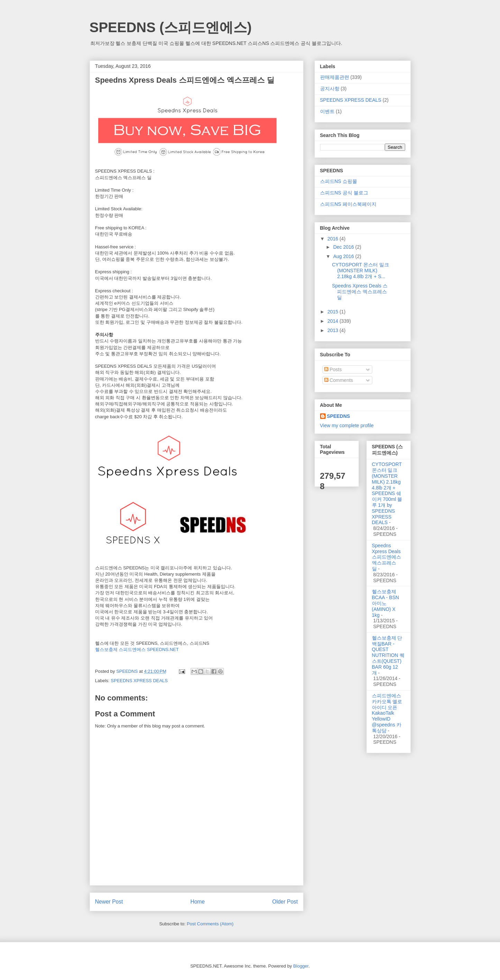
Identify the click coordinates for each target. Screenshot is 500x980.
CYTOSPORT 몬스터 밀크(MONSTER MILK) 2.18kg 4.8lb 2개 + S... (360, 271)
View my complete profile (347, 425)
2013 (333, 330)
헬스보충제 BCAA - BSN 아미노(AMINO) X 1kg (386, 603)
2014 (333, 321)
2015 (333, 312)
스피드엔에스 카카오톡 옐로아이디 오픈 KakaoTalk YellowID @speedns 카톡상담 (387, 713)
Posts (333, 369)
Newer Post (109, 902)
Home (198, 902)
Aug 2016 (344, 256)
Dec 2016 (344, 247)
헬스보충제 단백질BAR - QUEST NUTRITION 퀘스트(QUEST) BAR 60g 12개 (388, 655)
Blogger (301, 966)
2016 (333, 239)
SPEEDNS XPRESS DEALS (139, 681)
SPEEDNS (339, 416)
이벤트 (327, 111)
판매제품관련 (335, 77)
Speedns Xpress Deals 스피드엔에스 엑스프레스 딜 (360, 292)
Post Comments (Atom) (210, 924)
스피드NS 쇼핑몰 (339, 181)
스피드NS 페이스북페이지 (348, 204)
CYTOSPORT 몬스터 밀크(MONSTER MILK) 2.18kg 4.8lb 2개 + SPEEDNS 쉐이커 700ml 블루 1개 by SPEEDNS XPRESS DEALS (387, 493)
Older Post (285, 902)
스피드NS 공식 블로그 (344, 193)
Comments (339, 380)
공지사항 (330, 89)
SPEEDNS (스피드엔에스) (171, 27)
